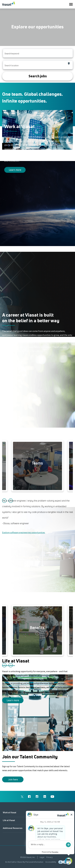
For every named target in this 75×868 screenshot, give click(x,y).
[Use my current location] (69, 63)
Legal (42, 857)
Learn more (15, 170)
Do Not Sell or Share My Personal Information (24, 862)
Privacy (50, 857)
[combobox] (38, 53)
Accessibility (51, 862)
